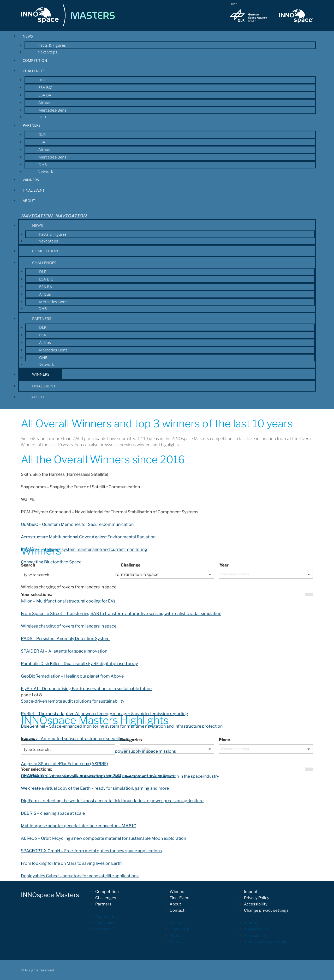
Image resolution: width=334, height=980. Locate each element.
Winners (31, 180)
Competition (35, 60)
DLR (42, 80)
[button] (167, 216)
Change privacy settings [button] (266, 910)
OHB (42, 117)
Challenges (34, 71)
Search (28, 565)
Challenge (130, 565)
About (29, 201)
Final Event (34, 190)
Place (224, 740)
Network (45, 171)
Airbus (44, 102)
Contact (177, 910)
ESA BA (45, 95)
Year (224, 565)
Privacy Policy (257, 898)
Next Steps (47, 52)
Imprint (251, 892)
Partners (32, 125)
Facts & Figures (52, 45)
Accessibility (256, 904)
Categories (131, 740)
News (28, 36)
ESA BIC (45, 87)
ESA (42, 142)
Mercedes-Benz (52, 110)
